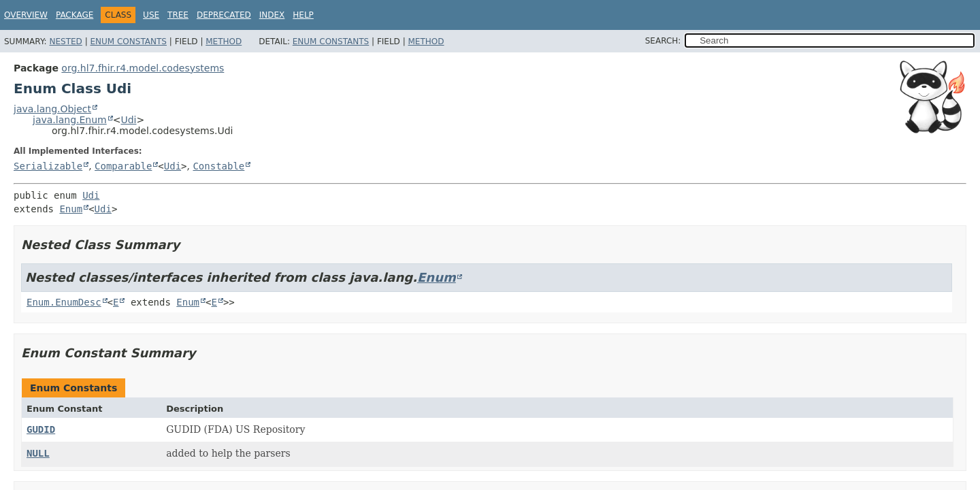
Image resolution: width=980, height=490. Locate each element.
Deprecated (224, 15)
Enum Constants (128, 42)
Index (272, 15)
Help (303, 15)
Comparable (123, 166)
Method (224, 42)
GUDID (41, 429)
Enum (71, 209)
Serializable (48, 166)
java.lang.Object (52, 109)
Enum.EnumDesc (64, 302)
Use (151, 15)
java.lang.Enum (70, 120)
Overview (26, 15)
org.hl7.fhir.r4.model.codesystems (143, 68)
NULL (38, 453)
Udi (128, 120)
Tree (178, 15)
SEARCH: (663, 41)
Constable (218, 166)
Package (75, 15)
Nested (65, 42)
